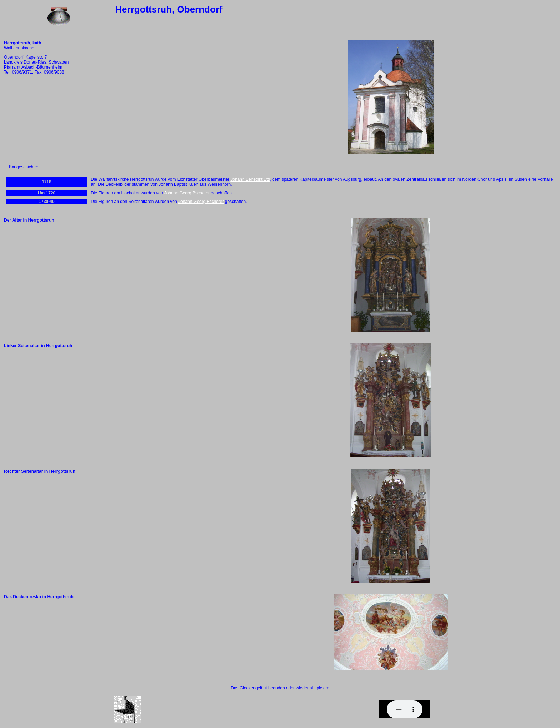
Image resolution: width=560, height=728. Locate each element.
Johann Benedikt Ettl (250, 179)
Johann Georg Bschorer (187, 193)
